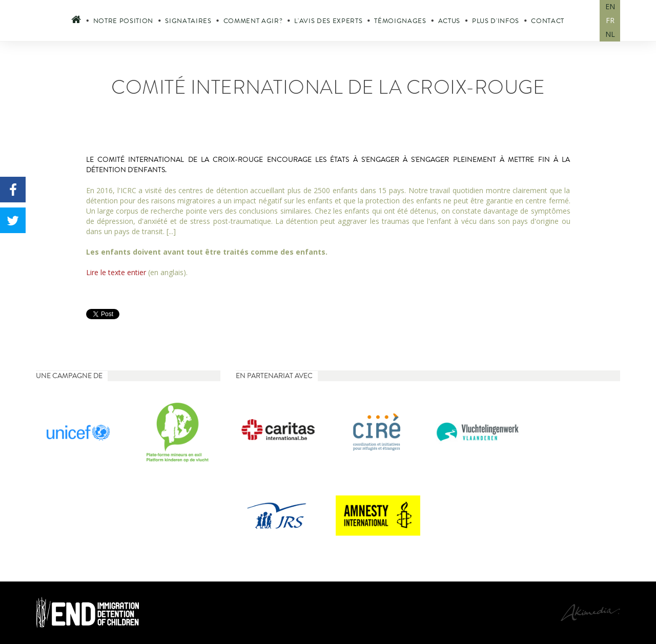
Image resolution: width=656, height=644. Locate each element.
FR (610, 20)
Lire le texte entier (116, 272)
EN (610, 6)
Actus (449, 21)
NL (610, 34)
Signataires (188, 21)
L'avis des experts (328, 21)
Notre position (123, 21)
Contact (548, 21)
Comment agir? (253, 21)
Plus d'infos (496, 21)
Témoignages (400, 21)
